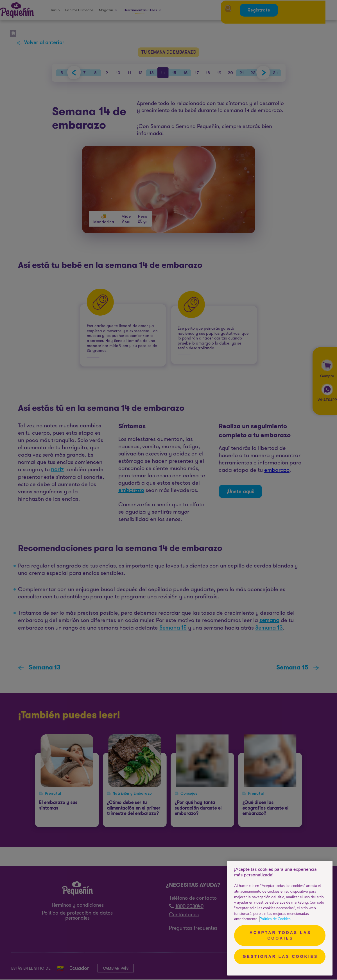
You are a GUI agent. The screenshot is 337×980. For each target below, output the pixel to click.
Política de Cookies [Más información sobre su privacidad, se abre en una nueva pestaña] (275, 919)
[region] (280, 918)
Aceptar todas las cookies (280, 935)
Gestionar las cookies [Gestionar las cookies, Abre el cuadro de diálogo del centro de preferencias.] (281, 956)
